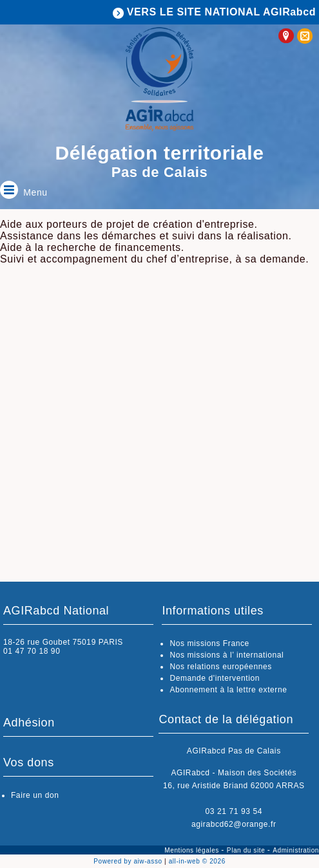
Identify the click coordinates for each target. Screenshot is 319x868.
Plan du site (247, 850)
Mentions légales (193, 850)
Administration (296, 850)
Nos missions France (209, 643)
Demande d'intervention (215, 678)
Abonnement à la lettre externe (228, 690)
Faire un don (35, 795)
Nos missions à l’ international (227, 655)
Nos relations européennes (220, 667)
